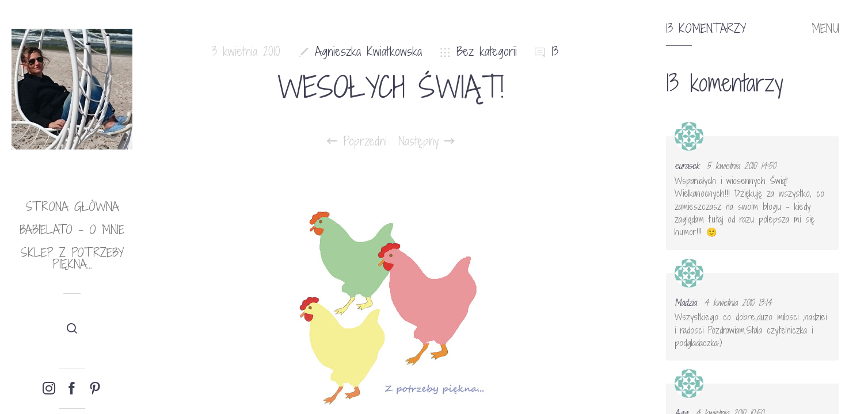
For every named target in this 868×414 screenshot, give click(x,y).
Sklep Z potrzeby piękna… (72, 258)
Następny (427, 141)
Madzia (686, 302)
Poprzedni (357, 141)
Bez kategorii (487, 51)
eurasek (687, 166)
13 (555, 51)
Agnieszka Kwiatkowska (368, 51)
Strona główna (72, 207)
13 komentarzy (706, 29)
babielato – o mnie (72, 230)
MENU (825, 29)
